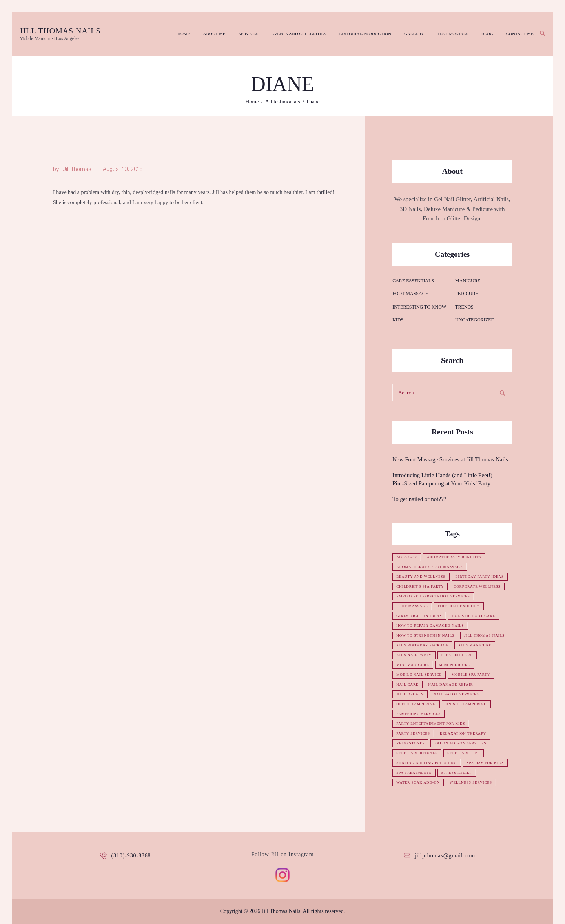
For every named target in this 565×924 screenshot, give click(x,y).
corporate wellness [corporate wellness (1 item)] (478, 586)
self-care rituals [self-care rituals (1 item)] (417, 753)
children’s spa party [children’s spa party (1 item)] (420, 586)
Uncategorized (475, 320)
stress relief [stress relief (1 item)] (457, 773)
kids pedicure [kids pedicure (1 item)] (457, 655)
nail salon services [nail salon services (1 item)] (456, 694)
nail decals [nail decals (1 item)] (410, 694)
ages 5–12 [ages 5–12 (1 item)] (407, 557)
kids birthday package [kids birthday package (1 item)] (422, 645)
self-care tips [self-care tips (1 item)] (464, 753)
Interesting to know (419, 307)
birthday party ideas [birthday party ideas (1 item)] (480, 577)
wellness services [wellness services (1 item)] (471, 782)
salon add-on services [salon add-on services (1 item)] (461, 743)
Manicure (468, 281)
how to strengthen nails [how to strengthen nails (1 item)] (425, 635)
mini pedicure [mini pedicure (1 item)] (455, 665)
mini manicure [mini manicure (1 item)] (413, 665)
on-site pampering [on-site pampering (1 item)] (466, 704)
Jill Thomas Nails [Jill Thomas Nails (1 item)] (484, 635)
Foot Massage (410, 294)
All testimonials (283, 102)
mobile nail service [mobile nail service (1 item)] (419, 675)
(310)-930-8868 (131, 856)
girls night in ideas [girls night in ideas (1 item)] (419, 616)
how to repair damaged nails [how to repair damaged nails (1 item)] (430, 626)
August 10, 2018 (123, 169)
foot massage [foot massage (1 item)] (412, 606)
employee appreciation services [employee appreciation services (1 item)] (433, 596)
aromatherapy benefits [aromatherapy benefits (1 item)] (454, 557)
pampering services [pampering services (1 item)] (418, 714)
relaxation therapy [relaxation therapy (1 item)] (463, 733)
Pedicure (467, 294)
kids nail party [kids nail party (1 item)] (414, 655)
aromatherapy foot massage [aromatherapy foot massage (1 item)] (430, 567)
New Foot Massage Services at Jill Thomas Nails (450, 459)
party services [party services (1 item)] (413, 733)
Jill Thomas (77, 169)
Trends (464, 307)
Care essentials (413, 281)
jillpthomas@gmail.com (445, 856)
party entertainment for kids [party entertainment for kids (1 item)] (431, 724)
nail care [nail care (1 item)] (407, 684)
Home (252, 102)
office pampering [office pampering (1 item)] (416, 704)
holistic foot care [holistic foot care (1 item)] (474, 616)
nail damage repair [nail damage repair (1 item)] (451, 684)
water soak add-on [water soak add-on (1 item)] (418, 782)
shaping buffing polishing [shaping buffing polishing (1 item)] (427, 763)
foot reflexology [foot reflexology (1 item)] (459, 606)
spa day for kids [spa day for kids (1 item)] (486, 763)
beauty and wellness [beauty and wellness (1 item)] (421, 577)
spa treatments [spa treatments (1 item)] (414, 773)
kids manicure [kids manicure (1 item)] (475, 645)
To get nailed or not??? (419, 499)
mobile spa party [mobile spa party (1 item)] (471, 675)
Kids (398, 320)
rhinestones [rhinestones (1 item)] (410, 743)
